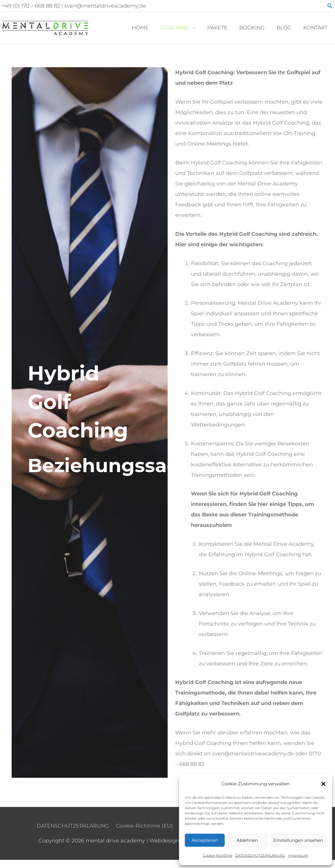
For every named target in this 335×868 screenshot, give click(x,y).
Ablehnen (247, 840)
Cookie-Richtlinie (218, 855)
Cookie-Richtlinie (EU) (144, 823)
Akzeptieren (205, 840)
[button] (323, 784)
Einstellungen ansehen (298, 840)
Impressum (298, 855)
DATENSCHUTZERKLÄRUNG (260, 855)
